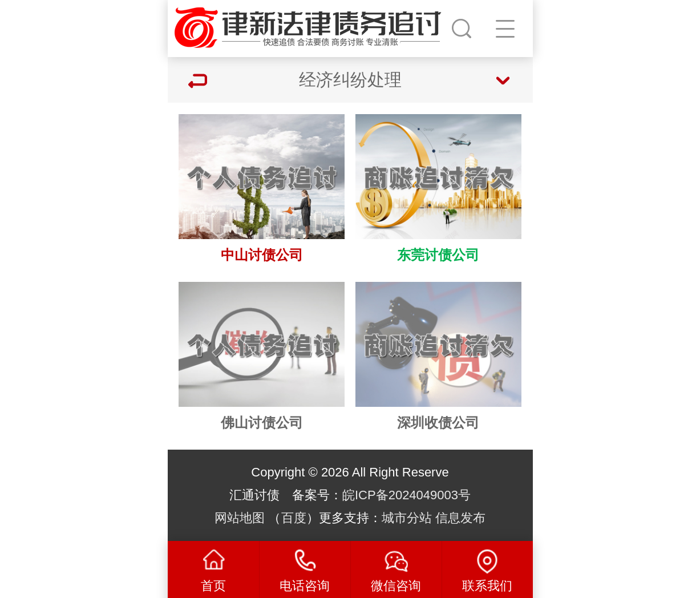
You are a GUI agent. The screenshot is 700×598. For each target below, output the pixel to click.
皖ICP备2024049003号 (406, 495)
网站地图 (240, 518)
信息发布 (460, 518)
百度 (294, 518)
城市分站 (407, 518)
